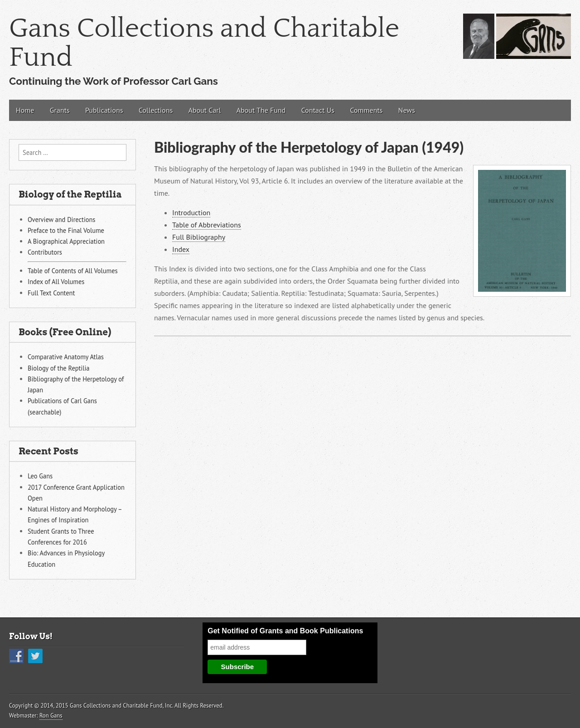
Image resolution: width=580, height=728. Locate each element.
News (407, 110)
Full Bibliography (199, 237)
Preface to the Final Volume (66, 230)
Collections (156, 110)
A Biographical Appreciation (66, 241)
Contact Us (318, 110)
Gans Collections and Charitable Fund (204, 43)
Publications (104, 110)
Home (25, 110)
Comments (366, 110)
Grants (60, 110)
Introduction (191, 212)
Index (181, 249)
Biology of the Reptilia (58, 368)
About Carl (205, 110)
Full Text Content (51, 293)
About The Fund (261, 110)
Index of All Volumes (56, 282)
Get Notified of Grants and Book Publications (285, 631)
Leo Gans (40, 476)
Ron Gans (51, 716)
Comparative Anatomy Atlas (66, 357)
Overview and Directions (61, 219)
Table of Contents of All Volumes (73, 271)
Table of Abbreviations (207, 225)
